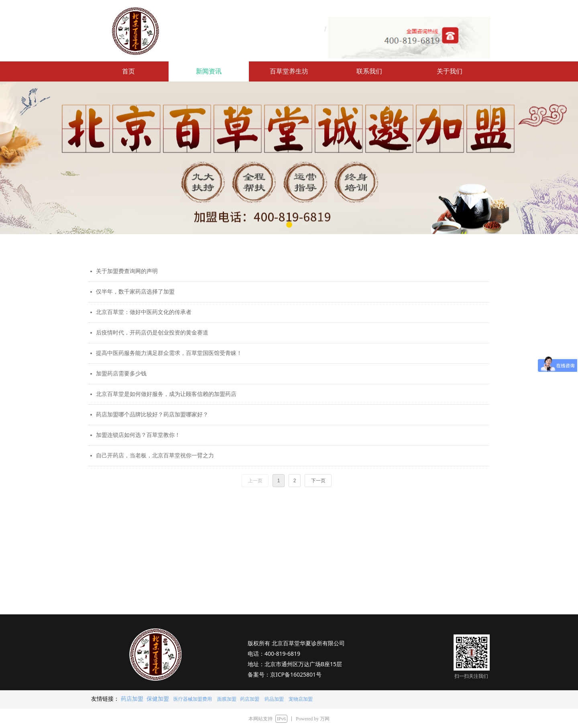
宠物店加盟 (300, 699)
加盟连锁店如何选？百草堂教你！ (138, 435)
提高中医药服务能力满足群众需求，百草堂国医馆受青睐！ (169, 353)
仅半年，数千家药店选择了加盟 (135, 292)
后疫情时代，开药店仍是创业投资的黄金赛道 (152, 333)
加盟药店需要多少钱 (121, 374)
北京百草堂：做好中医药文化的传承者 (144, 312)
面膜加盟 (227, 699)
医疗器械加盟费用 (193, 699)
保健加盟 (158, 699)
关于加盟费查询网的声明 (127, 271)
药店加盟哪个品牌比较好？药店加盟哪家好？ (152, 415)
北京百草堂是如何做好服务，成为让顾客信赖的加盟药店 (166, 394)
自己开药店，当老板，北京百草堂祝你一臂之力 (155, 456)
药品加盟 (274, 699)
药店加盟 (132, 699)
